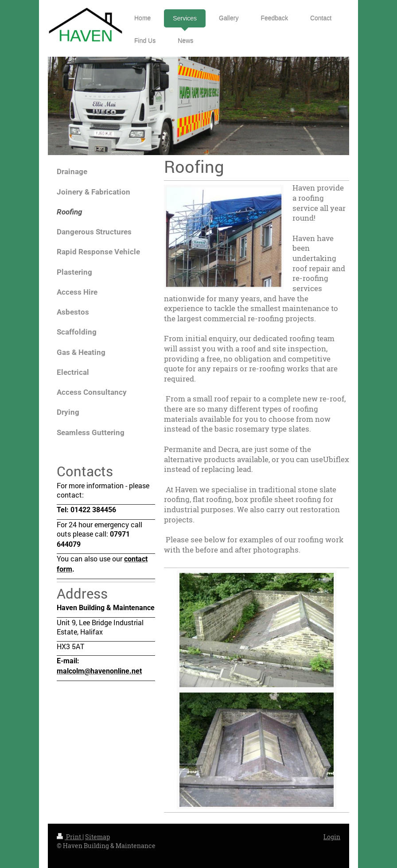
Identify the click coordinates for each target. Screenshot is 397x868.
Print (70, 837)
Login (332, 837)
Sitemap (97, 837)
